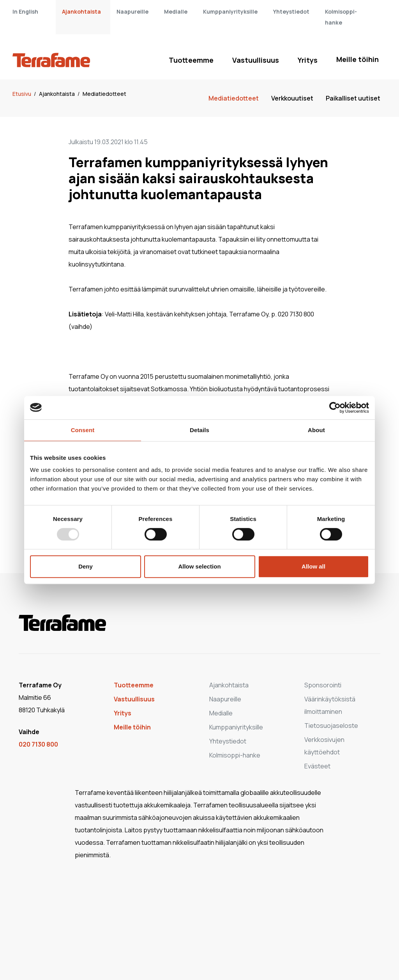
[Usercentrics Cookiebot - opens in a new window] (335, 408)
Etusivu (22, 94)
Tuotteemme (191, 60)
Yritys (308, 60)
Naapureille (132, 11)
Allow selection (199, 566)
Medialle (176, 11)
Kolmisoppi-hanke (235, 755)
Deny (86, 566)
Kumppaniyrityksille (230, 11)
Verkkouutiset (292, 98)
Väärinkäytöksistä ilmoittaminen (330, 705)
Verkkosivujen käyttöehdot (324, 746)
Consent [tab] (83, 430)
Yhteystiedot (291, 11)
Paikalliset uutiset (353, 98)
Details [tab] (199, 430)
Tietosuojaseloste (331, 726)
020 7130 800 (38, 744)
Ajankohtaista (81, 11)
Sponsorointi (323, 685)
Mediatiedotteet (104, 94)
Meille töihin (358, 59)
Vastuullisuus (256, 60)
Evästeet (317, 766)
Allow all (313, 566)
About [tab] (316, 430)
